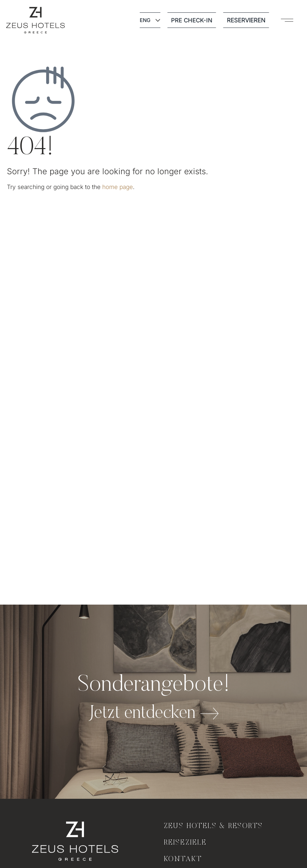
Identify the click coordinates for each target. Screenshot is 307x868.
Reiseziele (185, 843)
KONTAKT (183, 859)
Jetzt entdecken (142, 714)
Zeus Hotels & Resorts (214, 826)
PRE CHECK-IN (192, 20)
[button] (287, 20)
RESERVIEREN (246, 20)
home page (118, 187)
